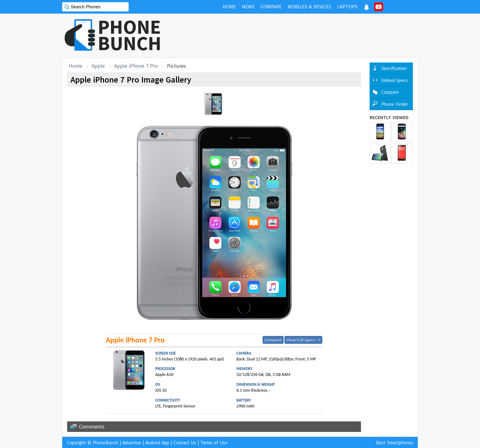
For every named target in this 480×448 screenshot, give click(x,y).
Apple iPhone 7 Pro (136, 66)
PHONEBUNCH (130, 35)
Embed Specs (395, 80)
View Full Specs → (303, 340)
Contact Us (185, 443)
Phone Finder (395, 104)
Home (75, 66)
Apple (98, 66)
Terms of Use (214, 443)
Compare (273, 340)
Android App (157, 443)
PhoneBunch (105, 443)
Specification (394, 68)
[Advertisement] (305, 36)
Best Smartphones (395, 443)
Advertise (132, 443)
